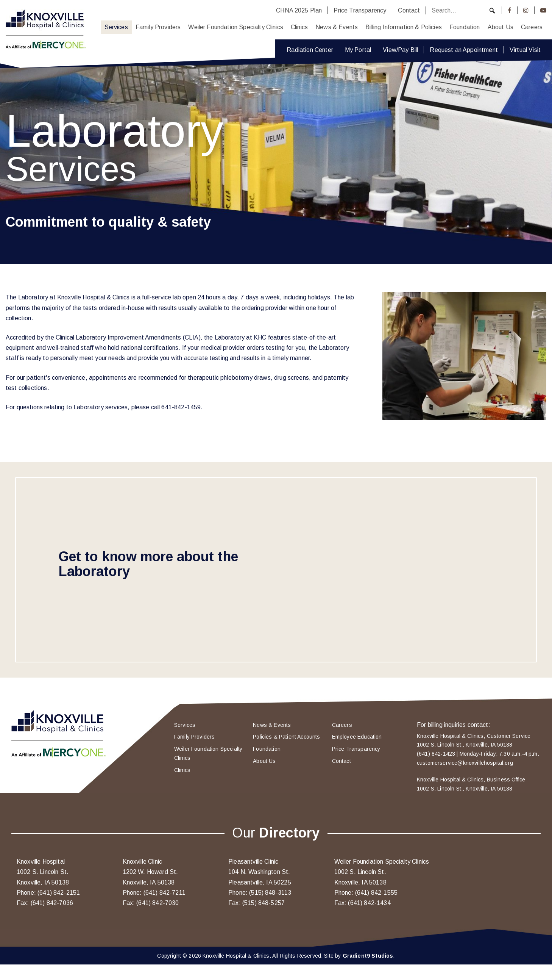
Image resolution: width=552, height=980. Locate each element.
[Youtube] (543, 10)
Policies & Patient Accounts (286, 737)
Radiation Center (310, 50)
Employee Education (357, 737)
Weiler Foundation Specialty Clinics (236, 27)
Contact (409, 10)
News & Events (337, 27)
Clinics (299, 27)
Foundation (465, 27)
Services (116, 27)
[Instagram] (526, 10)
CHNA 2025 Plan (299, 10)
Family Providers (158, 27)
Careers (532, 27)
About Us (501, 27)
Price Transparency (360, 10)
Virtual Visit (525, 50)
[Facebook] (509, 10)
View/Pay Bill (400, 50)
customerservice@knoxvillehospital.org (465, 763)
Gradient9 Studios (368, 956)
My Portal (358, 50)
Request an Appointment (464, 50)
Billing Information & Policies (404, 27)
